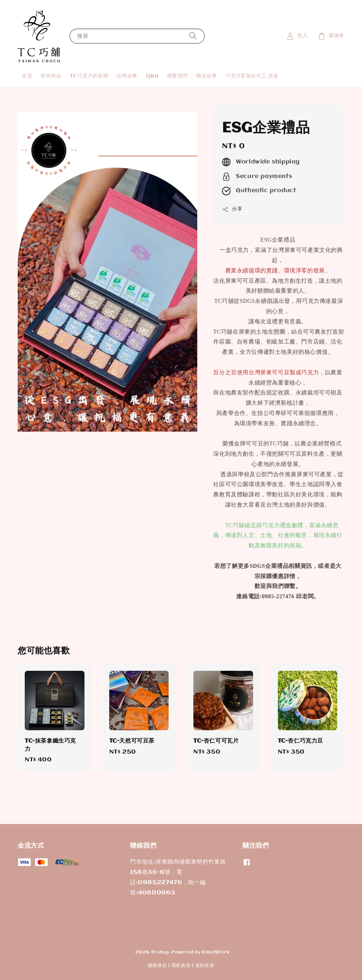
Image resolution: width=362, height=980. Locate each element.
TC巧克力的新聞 (89, 76)
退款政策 (205, 965)
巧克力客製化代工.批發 (252, 76)
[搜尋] (193, 36)
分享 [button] (232, 209)
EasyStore (216, 952)
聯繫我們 (177, 76)
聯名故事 (206, 76)
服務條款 (157, 965)
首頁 (27, 76)
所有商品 (51, 76)
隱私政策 (181, 965)
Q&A (152, 76)
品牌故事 (127, 76)
